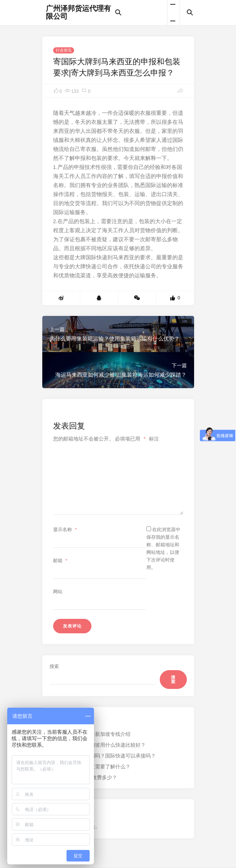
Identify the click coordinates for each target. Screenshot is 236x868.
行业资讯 (64, 50)
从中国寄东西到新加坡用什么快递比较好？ (98, 745)
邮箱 (61, 561)
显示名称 (66, 530)
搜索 (54, 666)
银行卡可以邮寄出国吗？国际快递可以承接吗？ (103, 756)
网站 (58, 592)
